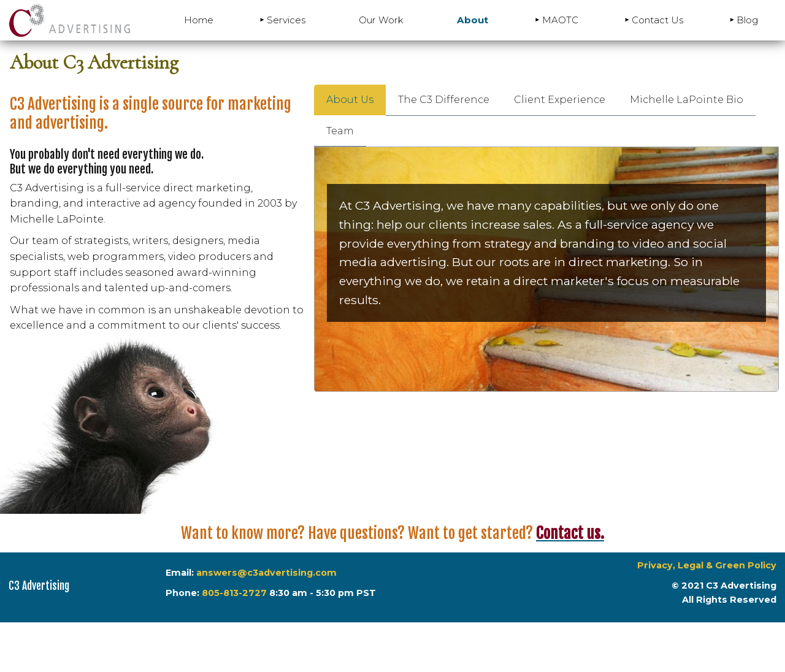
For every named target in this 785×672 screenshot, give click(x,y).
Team (340, 131)
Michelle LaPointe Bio (687, 100)
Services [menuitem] (286, 20)
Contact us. (570, 533)
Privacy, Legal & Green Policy (707, 565)
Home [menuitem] (199, 20)
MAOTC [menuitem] (560, 20)
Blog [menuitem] (747, 20)
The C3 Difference (444, 100)
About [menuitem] (473, 20)
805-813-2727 (234, 593)
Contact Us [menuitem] (657, 20)
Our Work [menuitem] (381, 20)
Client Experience (560, 100)
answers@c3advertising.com (265, 573)
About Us (350, 100)
